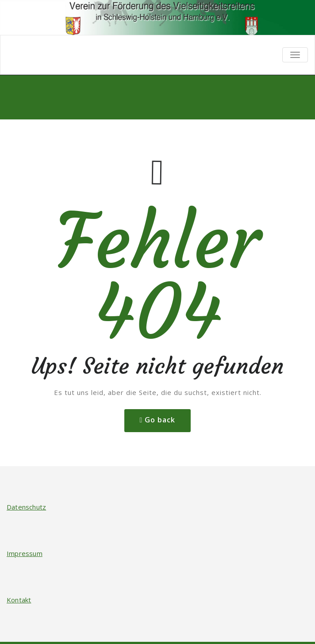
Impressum (25, 553)
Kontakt (19, 600)
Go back (160, 420)
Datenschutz (26, 507)
